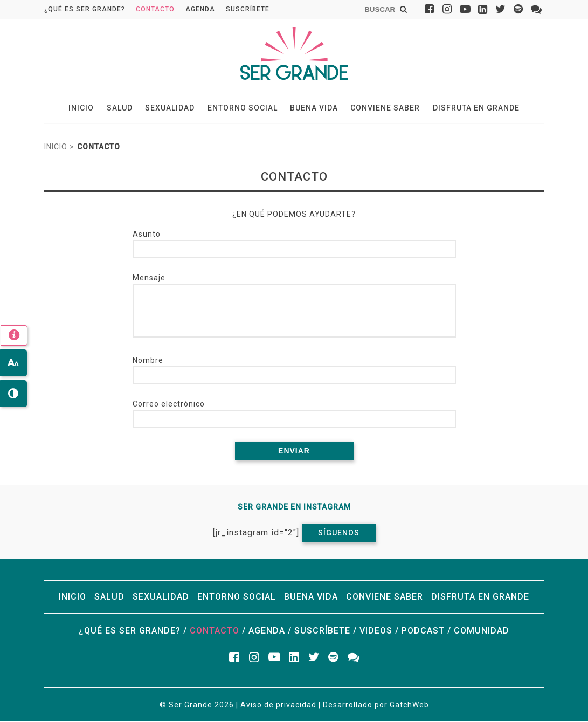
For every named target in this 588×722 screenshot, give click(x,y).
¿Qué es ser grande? (85, 9)
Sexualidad (171, 108)
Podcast (423, 631)
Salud (122, 108)
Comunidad (482, 631)
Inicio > (59, 148)
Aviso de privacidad (278, 705)
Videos (376, 631)
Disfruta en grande (472, 108)
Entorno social (243, 108)
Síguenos (339, 533)
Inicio (85, 108)
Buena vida (313, 108)
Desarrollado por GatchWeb (376, 705)
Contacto (155, 9)
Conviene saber (383, 108)
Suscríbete (248, 9)
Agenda (200, 9)
